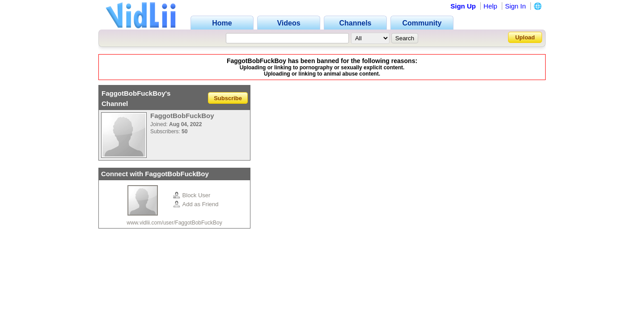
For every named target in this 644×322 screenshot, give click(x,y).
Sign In (515, 6)
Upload (525, 37)
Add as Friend (196, 204)
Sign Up (463, 6)
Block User (192, 195)
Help (490, 6)
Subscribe (228, 98)
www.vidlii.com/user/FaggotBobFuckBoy (174, 223)
